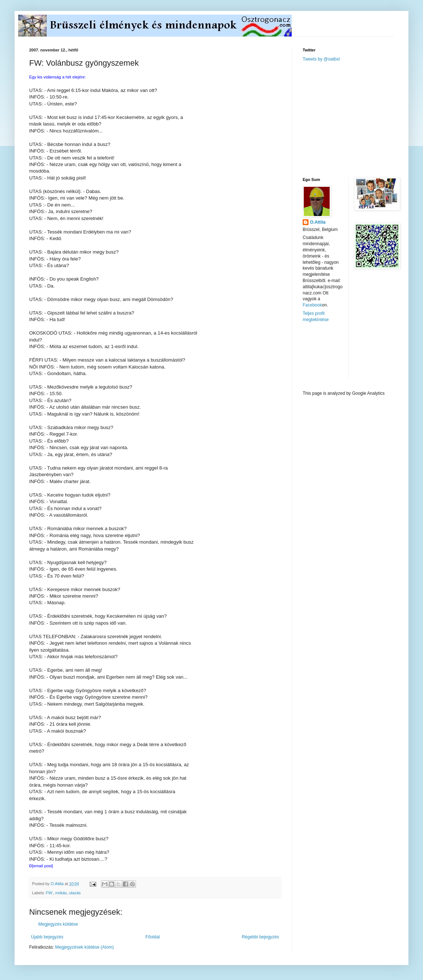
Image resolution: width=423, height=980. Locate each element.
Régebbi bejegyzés (260, 937)
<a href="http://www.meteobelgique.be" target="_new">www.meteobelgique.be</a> (334, 357)
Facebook (312, 305)
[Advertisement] (356, 119)
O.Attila (318, 222)
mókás (61, 893)
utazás (75, 893)
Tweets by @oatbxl (321, 59)
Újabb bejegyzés (47, 937)
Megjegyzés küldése (58, 924)
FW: (50, 893)
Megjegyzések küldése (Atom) (84, 947)
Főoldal (153, 937)
